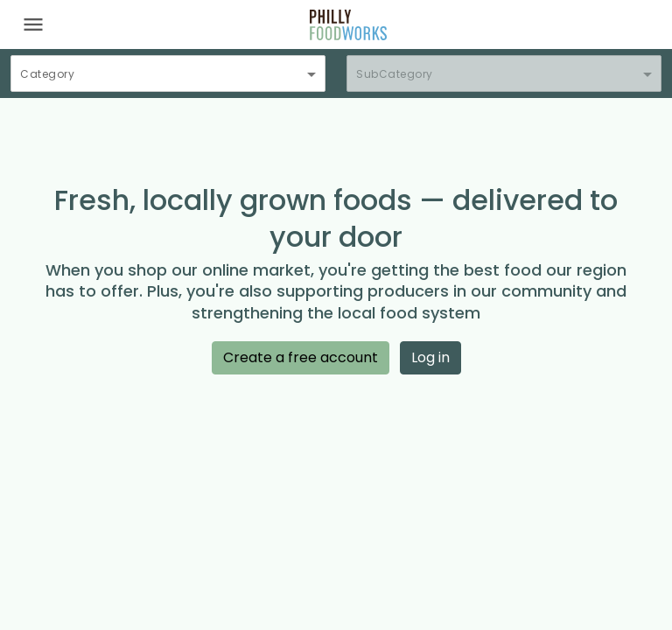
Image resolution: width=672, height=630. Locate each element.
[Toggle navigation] (33, 24)
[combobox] (168, 81)
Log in (430, 357)
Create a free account (301, 357)
